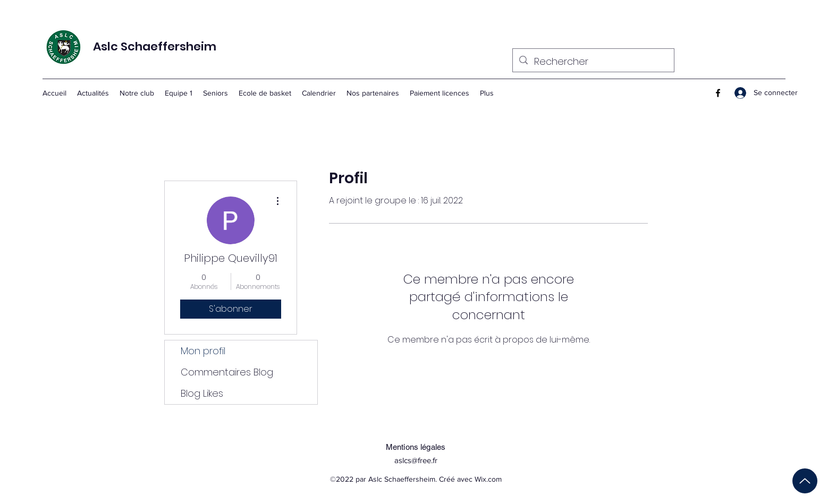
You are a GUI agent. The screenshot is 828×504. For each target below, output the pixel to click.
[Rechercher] (593, 62)
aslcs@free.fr (416, 460)
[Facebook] (718, 93)
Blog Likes (202, 393)
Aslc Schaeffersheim (155, 46)
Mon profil (203, 351)
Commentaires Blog (227, 372)
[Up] (805, 481)
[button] (179, 93)
